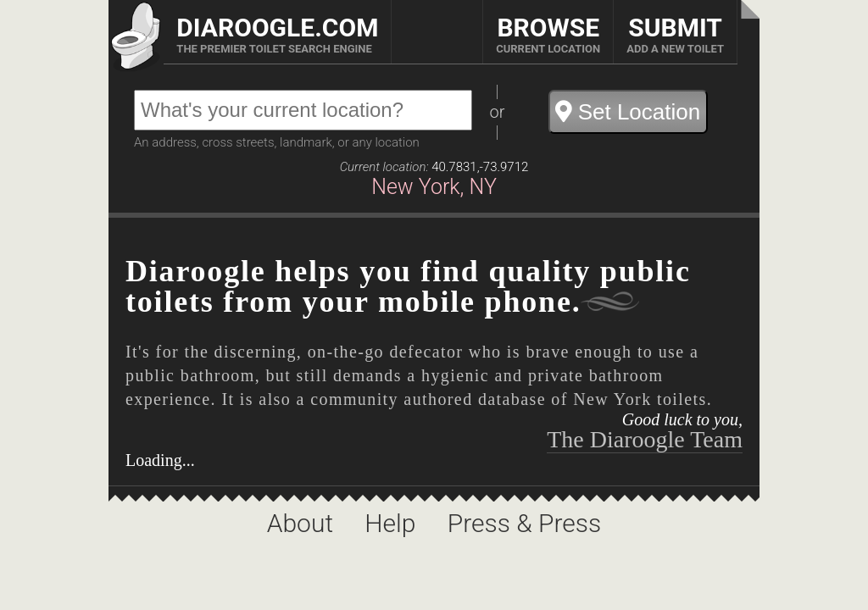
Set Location (628, 112)
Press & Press (525, 523)
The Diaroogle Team (645, 439)
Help (393, 523)
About (303, 523)
